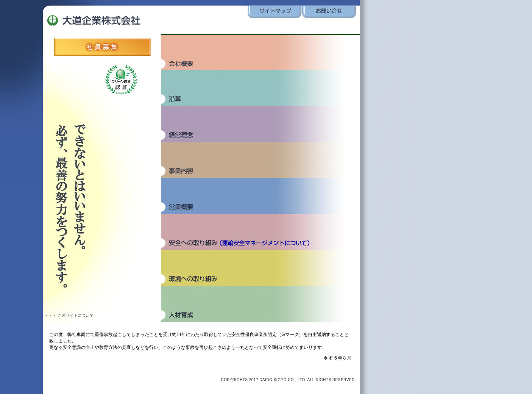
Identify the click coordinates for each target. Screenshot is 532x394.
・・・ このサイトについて (69, 315)
